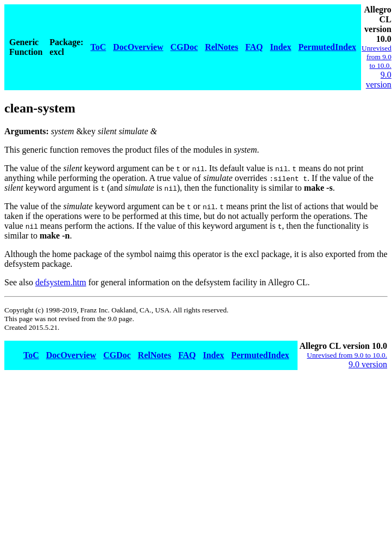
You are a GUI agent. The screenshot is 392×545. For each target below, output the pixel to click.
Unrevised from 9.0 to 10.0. (377, 57)
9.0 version (379, 80)
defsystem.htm (61, 282)
